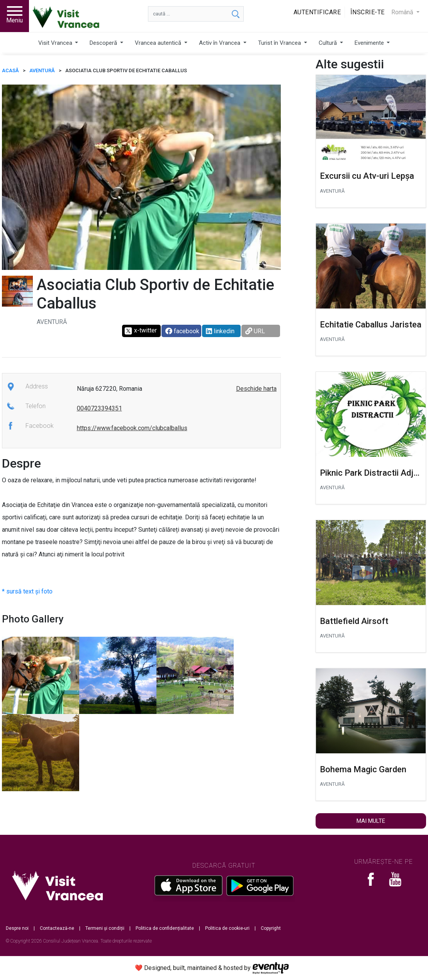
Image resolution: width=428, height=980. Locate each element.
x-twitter (140, 331)
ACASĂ (10, 70)
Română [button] (403, 12)
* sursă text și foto (27, 591)
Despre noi (17, 928)
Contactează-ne (57, 928)
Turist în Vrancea (280, 43)
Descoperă (104, 43)
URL (255, 331)
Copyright (271, 928)
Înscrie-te (368, 12)
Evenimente (370, 43)
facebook (182, 331)
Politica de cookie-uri (227, 928)
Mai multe (371, 821)
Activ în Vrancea (220, 43)
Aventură (42, 70)
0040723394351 (99, 408)
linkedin (220, 331)
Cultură (329, 43)
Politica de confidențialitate (165, 928)
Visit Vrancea (56, 43)
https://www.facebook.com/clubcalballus (132, 428)
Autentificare (317, 12)
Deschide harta (256, 389)
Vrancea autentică (159, 43)
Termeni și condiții (105, 928)
